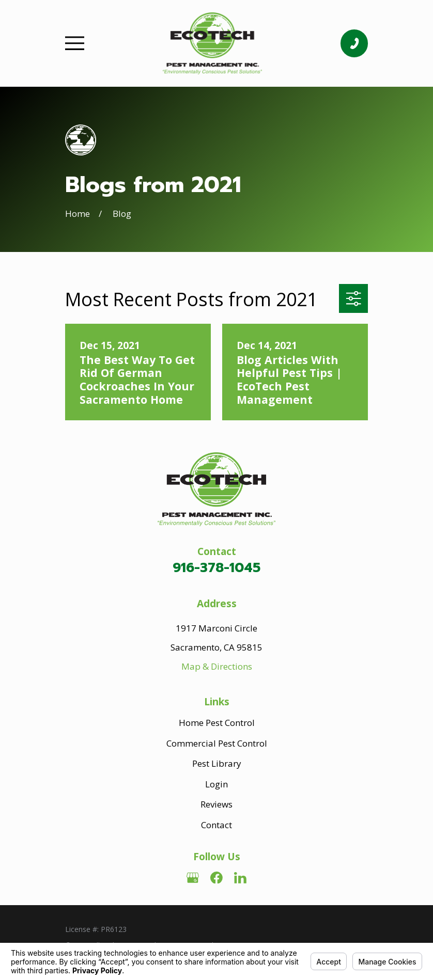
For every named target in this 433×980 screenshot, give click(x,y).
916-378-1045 (216, 568)
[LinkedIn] (240, 878)
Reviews (216, 804)
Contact (216, 825)
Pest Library (217, 763)
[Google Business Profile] (193, 878)
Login (216, 784)
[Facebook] (216, 878)
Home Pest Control (217, 723)
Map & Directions (217, 666)
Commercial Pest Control (217, 743)
